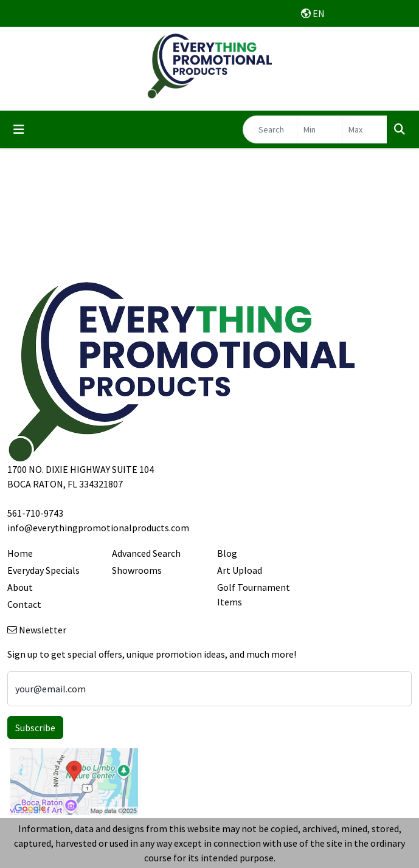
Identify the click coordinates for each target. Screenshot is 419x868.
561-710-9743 (35, 513)
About (20, 587)
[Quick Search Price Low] (320, 129)
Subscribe (35, 728)
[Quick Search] (270, 129)
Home (20, 553)
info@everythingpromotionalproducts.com (98, 528)
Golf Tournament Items (254, 594)
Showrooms (137, 570)
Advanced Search (146, 553)
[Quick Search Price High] (365, 129)
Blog (227, 553)
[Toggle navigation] (19, 129)
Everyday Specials (43, 570)
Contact (24, 604)
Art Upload (240, 570)
